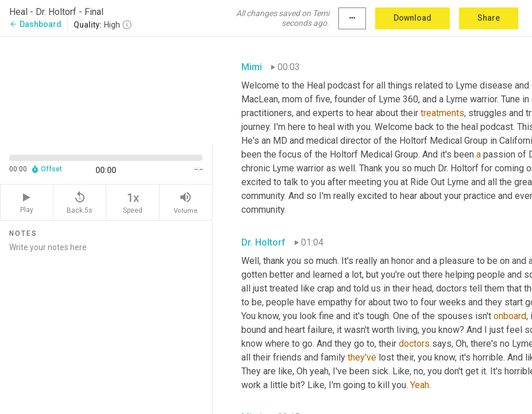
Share (489, 18)
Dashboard (35, 24)
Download (413, 18)
